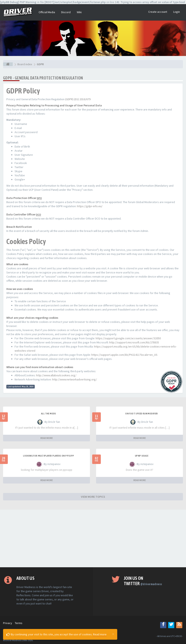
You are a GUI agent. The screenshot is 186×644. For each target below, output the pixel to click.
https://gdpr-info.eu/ (90, 206)
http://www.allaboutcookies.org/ (56, 375)
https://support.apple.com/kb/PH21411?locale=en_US (124, 355)
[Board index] (8, 64)
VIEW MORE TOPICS (93, 497)
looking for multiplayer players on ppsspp (48, 456)
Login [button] (177, 12)
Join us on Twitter (143, 581)
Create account (158, 12)
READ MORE (47, 438)
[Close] (113, 634)
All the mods (49, 414)
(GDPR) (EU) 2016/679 (78, 99)
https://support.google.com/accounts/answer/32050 (128, 338)
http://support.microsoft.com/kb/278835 (134, 342)
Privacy (8, 623)
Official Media (47, 12)
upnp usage (142, 456)
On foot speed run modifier (141, 414)
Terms (19, 623)
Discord (66, 12)
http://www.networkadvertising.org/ (75, 379)
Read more (100, 634)
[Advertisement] (93, 538)
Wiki (79, 12)
